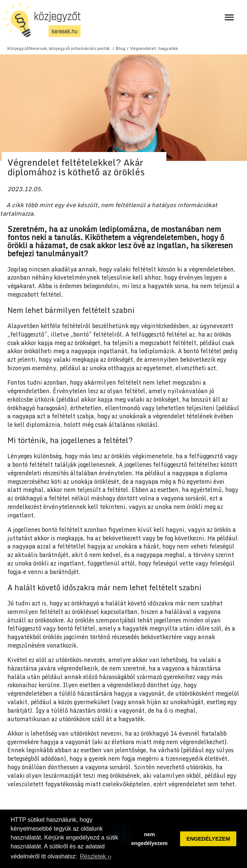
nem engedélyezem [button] (149, 839)
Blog (121, 48)
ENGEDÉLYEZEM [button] (208, 839)
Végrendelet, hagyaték (154, 48)
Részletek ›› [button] (96, 856)
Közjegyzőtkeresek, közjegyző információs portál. (59, 48)
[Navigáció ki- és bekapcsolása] (229, 17)
